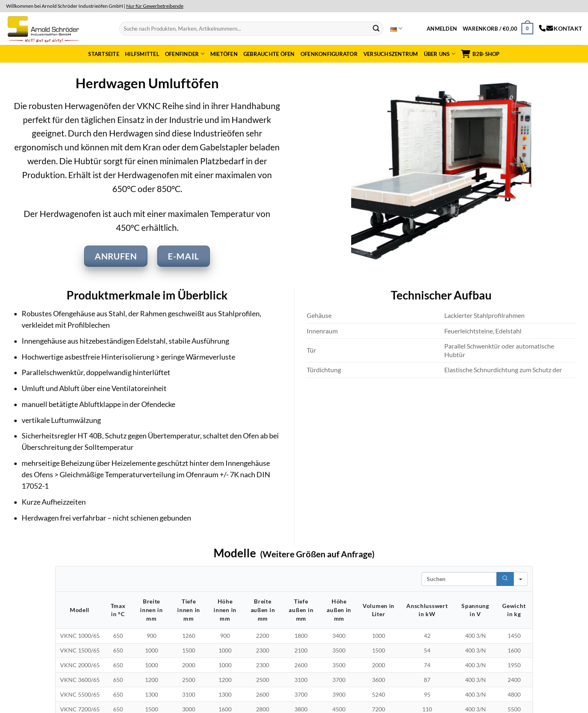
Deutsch (396, 29)
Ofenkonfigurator (329, 54)
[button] (442, 29)
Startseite (104, 54)
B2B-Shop (480, 54)
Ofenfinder (185, 54)
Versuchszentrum (391, 54)
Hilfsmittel (142, 54)
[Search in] (521, 579)
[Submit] (376, 29)
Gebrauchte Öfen (269, 54)
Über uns (440, 54)
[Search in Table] (459, 579)
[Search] (505, 579)
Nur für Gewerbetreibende (155, 6)
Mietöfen (224, 54)
